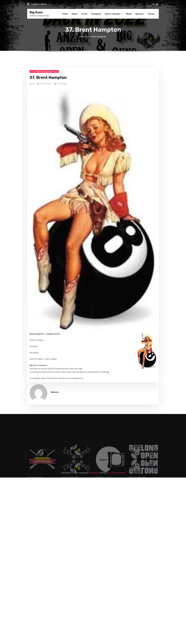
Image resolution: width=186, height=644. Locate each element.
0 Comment (62, 146)
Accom (84, 14)
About (75, 14)
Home (65, 14)
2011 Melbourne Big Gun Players (44, 134)
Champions (96, 14)
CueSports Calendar (39, 4)
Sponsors (140, 14)
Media (129, 14)
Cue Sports (93, 473)
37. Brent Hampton (97, 39)
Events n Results (114, 14)
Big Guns (36, 12)
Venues (151, 14)
